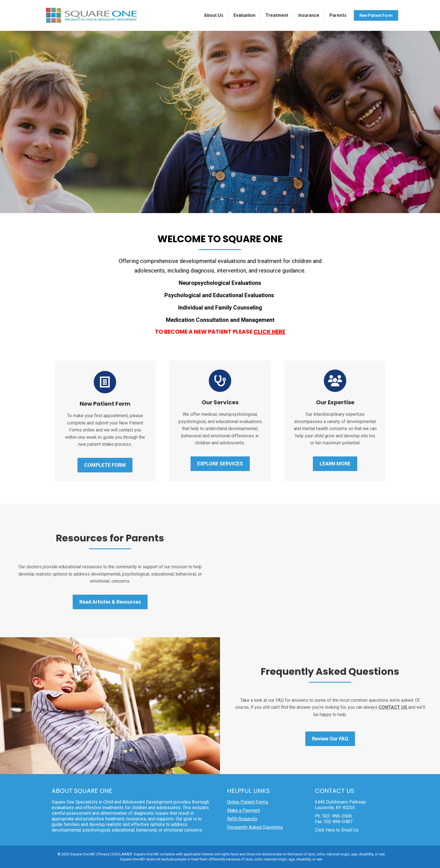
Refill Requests (242, 819)
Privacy (104, 854)
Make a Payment (243, 810)
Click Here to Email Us (337, 830)
